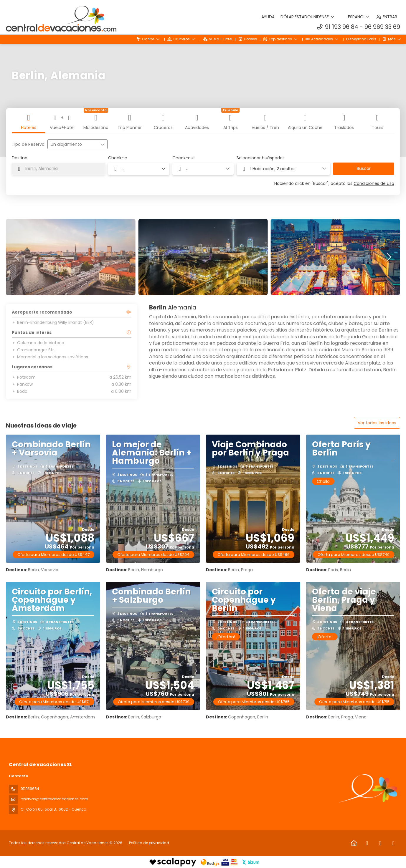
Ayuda (268, 17)
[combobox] (58, 169)
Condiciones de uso (374, 183)
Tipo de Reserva (28, 144)
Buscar (364, 168)
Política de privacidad (149, 843)
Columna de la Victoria (38, 343)
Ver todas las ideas (377, 423)
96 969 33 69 (382, 27)
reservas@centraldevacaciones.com (54, 799)
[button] (18, 257)
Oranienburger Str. (33, 350)
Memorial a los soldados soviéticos (50, 357)
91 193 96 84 (342, 27)
